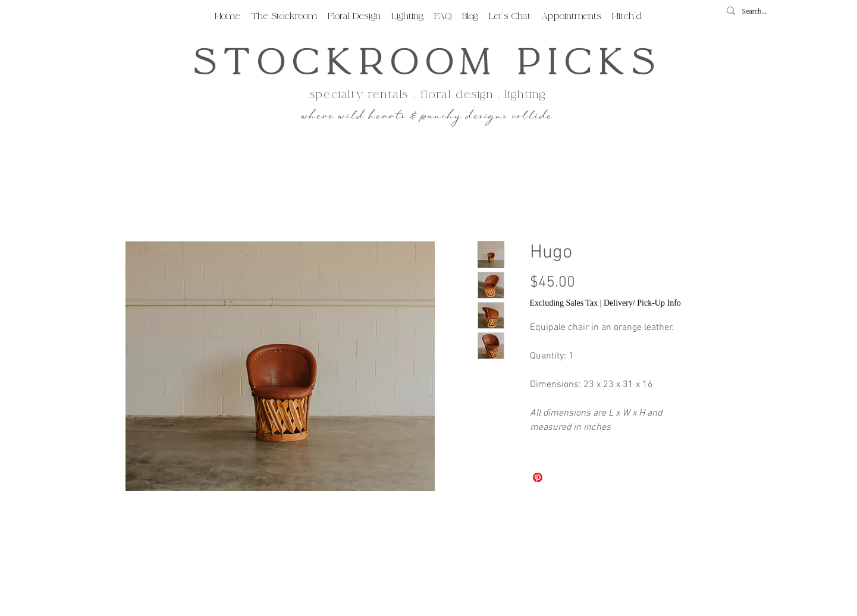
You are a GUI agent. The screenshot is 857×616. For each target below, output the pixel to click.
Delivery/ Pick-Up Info (642, 303)
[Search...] (759, 12)
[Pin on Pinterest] (538, 477)
